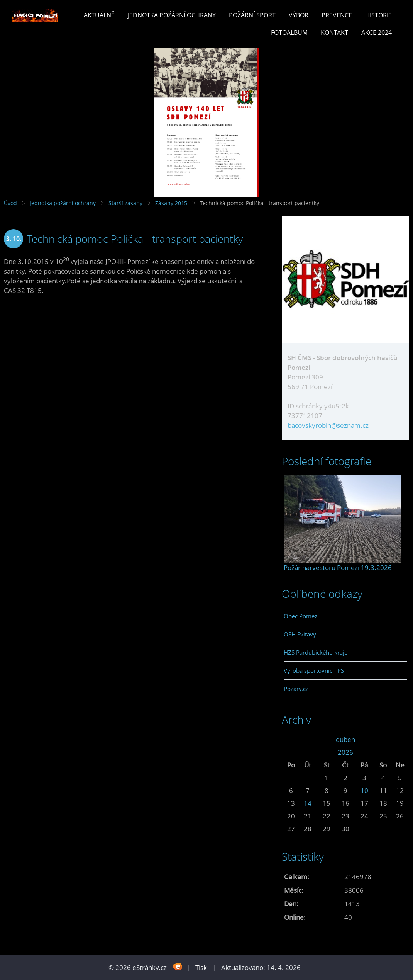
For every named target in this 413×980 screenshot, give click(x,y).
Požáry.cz (296, 689)
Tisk (201, 967)
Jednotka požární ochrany (172, 15)
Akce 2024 (377, 32)
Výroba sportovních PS (314, 670)
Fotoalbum (289, 32)
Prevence (337, 15)
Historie (378, 15)
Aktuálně (99, 15)
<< (291, 739)
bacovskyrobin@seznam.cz (328, 425)
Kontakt (334, 32)
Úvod (10, 203)
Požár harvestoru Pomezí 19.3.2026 (338, 567)
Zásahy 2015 (171, 203)
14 (308, 803)
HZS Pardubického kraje (316, 652)
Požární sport (252, 15)
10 (364, 790)
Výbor (299, 15)
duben (345, 739)
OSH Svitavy (300, 634)
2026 (345, 752)
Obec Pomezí (301, 616)
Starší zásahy (125, 203)
